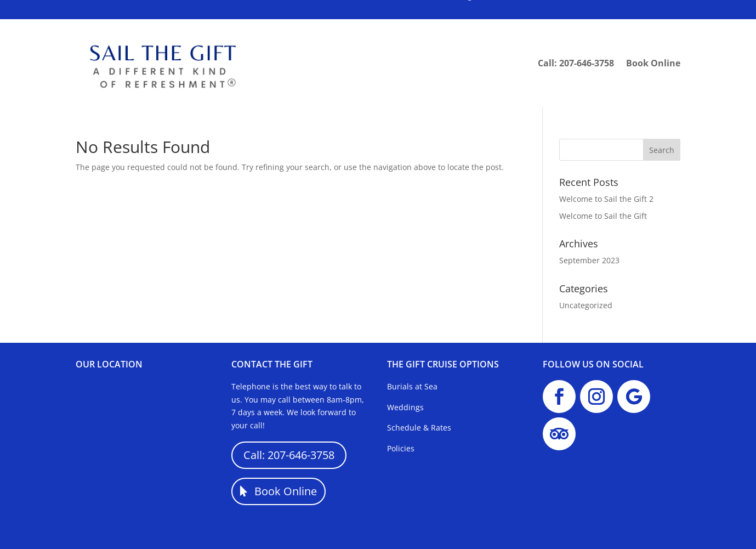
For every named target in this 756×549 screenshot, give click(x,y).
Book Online (653, 63)
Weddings (405, 407)
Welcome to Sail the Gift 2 (606, 199)
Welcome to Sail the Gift (603, 216)
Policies (401, 448)
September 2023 (589, 260)
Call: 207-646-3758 (576, 63)
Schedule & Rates (419, 428)
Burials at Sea (412, 386)
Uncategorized (586, 305)
